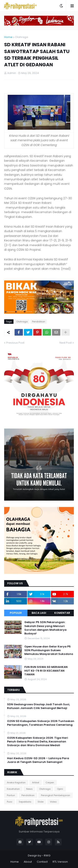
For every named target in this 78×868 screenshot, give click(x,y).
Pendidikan (39, 322)
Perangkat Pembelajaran (56, 795)
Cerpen (50, 783)
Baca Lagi (39, 613)
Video (53, 802)
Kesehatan (13, 789)
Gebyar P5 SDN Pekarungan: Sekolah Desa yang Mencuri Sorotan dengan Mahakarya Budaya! (45, 628)
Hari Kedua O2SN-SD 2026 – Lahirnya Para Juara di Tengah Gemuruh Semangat (38, 760)
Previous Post (15, 343)
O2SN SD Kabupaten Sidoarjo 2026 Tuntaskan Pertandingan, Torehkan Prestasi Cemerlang (41, 723)
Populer (16, 613)
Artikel (36, 783)
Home (8, 37)
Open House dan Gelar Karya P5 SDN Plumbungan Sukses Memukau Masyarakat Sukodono (49, 650)
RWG (47, 856)
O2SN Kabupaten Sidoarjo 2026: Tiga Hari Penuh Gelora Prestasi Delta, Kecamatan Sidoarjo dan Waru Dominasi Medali (38, 742)
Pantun (11, 795)
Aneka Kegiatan (16, 783)
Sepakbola (25, 802)
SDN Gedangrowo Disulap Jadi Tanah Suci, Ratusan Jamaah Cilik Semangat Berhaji (38, 706)
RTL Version (60, 862)
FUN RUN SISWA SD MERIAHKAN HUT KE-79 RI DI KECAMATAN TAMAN (46, 671)
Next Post (66, 343)
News (29, 789)
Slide (41, 802)
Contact (42, 862)
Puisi (10, 802)
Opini (60, 789)
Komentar (62, 613)
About (28, 862)
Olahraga (22, 37)
